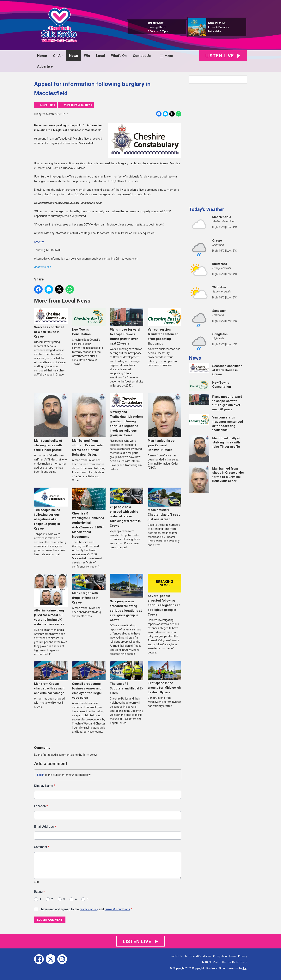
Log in (41, 775)
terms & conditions (117, 909)
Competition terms (225, 956)
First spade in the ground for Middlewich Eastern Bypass (165, 678)
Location (41, 806)
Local (101, 56)
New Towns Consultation (89, 322)
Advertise (45, 66)
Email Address (45, 827)
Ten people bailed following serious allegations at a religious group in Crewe (51, 509)
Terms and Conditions (198, 956)
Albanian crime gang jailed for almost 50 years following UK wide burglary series (51, 600)
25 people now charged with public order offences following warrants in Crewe (127, 508)
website (39, 242)
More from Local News (78, 105)
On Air (58, 56)
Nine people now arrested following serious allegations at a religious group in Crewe (127, 598)
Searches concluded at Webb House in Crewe (51, 323)
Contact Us (142, 56)
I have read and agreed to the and (86, 909)
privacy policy (89, 909)
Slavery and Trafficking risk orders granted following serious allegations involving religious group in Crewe (127, 415)
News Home (48, 105)
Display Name (45, 786)
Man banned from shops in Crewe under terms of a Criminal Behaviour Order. (89, 425)
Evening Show (157, 27)
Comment (42, 847)
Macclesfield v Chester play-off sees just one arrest (165, 504)
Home (42, 56)
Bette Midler (215, 31)
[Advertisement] (218, 144)
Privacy (243, 956)
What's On (119, 56)
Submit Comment (50, 920)
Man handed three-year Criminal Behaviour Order (165, 422)
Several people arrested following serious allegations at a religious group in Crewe (165, 595)
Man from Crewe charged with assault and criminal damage (51, 678)
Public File (177, 956)
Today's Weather (207, 209)
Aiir (245, 968)
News (73, 56)
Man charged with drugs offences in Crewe (89, 589)
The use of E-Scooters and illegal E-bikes (127, 678)
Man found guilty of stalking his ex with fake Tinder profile (51, 422)
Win (87, 56)
